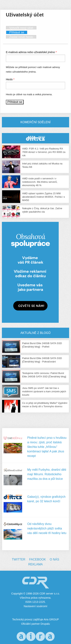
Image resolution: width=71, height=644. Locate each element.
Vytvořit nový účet (21, 28)
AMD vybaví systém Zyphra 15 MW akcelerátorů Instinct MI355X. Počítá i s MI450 (43, 197)
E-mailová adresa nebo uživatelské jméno (31, 52)
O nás (55, 559)
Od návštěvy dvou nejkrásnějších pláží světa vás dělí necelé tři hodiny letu (47, 528)
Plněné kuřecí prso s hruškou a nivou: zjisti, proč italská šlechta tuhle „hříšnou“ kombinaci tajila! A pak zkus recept (47, 447)
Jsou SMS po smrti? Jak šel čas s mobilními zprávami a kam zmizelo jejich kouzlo (44, 391)
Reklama (35, 564)
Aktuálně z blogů (35, 333)
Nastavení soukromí (35, 606)
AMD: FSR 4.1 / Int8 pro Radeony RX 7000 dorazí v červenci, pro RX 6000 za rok (44, 152)
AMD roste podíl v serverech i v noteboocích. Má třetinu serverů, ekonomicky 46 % (40, 182)
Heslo (10, 79)
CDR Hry (35, 138)
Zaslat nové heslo (21, 37)
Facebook (37, 559)
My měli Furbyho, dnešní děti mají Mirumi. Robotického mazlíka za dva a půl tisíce (47, 474)
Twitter (19, 559)
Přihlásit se (18, 32)
